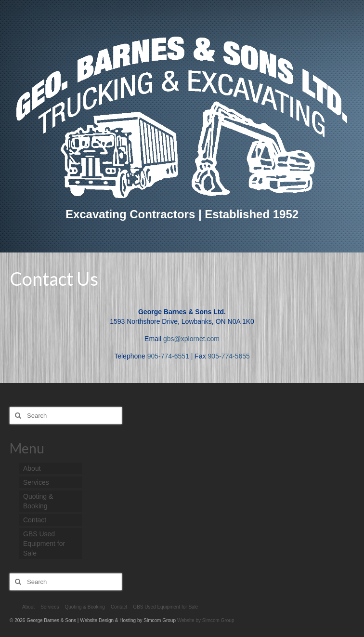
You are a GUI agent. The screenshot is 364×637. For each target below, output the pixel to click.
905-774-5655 (229, 356)
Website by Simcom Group (206, 620)
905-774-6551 (168, 356)
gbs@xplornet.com (191, 339)
